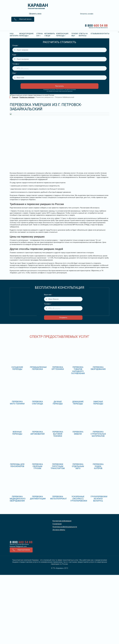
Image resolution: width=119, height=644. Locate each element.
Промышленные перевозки (38, 368)
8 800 (59, 26)
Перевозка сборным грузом (37, 466)
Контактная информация (62, 521)
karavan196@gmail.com (18, 546)
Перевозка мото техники (17, 403)
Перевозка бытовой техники (58, 434)
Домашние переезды (78, 403)
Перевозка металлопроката (59, 498)
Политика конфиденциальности (65, 527)
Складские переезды (17, 368)
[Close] (118, 32)
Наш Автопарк (14, 35)
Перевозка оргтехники (58, 368)
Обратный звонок (23, 19)
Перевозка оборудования (98, 368)
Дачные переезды (58, 403)
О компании (57, 524)
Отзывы (94, 34)
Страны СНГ (40, 35)
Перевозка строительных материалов (98, 434)
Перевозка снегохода (37, 403)
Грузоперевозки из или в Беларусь (99, 499)
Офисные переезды (98, 403)
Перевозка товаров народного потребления (78, 370)
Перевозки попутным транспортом (58, 466)
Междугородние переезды (26, 35)
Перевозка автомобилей (37, 433)
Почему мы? (75, 35)
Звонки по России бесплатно (19, 544)
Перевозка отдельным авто (78, 466)
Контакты (105, 34)
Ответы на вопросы (83, 35)
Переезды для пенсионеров (17, 465)
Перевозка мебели (78, 433)
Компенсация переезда (62, 35)
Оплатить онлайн (87, 14)
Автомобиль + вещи (49, 35)
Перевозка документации (38, 498)
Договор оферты (59, 530)
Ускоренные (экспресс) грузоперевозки (79, 499)
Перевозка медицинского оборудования (18, 499)
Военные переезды (17, 433)
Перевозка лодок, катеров (98, 466)
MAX (99, 34)
